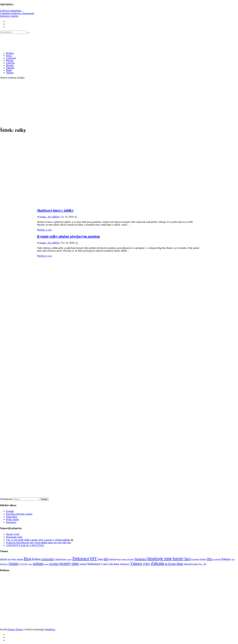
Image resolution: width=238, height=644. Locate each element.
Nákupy (10, 73)
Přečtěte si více (44, 230)
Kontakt (10, 511)
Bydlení (10, 53)
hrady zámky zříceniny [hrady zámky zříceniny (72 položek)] (126, 559)
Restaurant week (14, 537)
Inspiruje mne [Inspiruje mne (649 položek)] (160, 558)
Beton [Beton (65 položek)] (10, 559)
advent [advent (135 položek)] (3, 559)
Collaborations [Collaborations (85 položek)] (60, 559)
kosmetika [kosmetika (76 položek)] (195, 559)
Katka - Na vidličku (50, 217)
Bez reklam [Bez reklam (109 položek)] (18, 559)
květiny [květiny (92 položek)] (203, 559)
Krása (9, 56)
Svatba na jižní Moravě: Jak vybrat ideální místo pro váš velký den (39, 543)
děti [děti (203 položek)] (106, 559)
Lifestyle (10, 63)
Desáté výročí (13, 534)
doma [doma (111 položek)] (100, 559)
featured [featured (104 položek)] (113, 559)
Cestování (11, 58)
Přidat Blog (12, 517)
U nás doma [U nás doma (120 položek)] (113, 564)
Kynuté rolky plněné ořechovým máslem (68, 236)
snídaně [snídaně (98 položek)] (83, 564)
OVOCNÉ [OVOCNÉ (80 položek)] (23, 564)
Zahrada (10, 68)
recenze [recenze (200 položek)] (54, 564)
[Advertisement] (119, 103)
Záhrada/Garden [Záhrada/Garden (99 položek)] (191, 564)
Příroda (10, 60)
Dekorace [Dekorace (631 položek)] (81, 558)
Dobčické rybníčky (9, 16)
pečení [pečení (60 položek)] (30, 564)
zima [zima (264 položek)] (180, 564)
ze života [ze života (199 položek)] (170, 564)
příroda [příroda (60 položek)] (46, 564)
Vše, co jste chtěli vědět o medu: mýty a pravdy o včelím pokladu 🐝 (40, 540)
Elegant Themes (15, 629)
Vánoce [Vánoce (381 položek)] (136, 563)
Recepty (10, 65)
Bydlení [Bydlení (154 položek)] (36, 559)
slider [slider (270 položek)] (75, 564)
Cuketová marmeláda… (12, 11)
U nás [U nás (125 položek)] (104, 564)
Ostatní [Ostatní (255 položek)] (14, 564)
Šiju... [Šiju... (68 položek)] (201, 564)
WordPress (50, 629)
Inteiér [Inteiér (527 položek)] (178, 559)
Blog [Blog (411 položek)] (27, 559)
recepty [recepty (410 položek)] (65, 563)
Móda (9, 70)
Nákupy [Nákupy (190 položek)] (226, 559)
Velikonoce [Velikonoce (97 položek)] (125, 564)
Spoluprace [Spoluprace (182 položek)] (94, 564)
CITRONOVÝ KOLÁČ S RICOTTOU (25, 545)
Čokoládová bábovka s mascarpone (17, 13)
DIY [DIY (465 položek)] (94, 559)
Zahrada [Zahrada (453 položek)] (157, 563)
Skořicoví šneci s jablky (55, 210)
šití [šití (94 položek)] (205, 564)
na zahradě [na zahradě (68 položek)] (217, 559)
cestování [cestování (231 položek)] (47, 559)
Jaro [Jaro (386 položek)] (187, 559)
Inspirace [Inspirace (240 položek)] (141, 559)
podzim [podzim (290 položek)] (38, 563)
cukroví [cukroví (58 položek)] (69, 559)
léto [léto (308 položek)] (210, 559)
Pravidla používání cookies (19, 514)
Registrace (11, 522)
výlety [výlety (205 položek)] (146, 564)
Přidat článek (12, 519)
